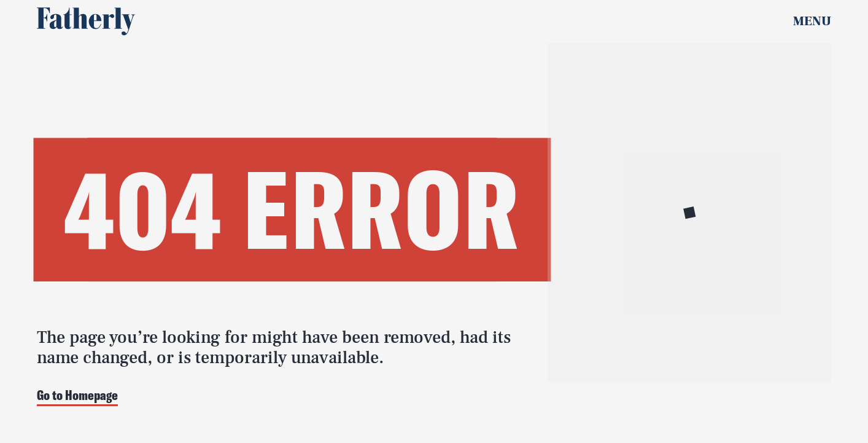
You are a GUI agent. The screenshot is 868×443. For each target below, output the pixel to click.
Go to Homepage (77, 396)
